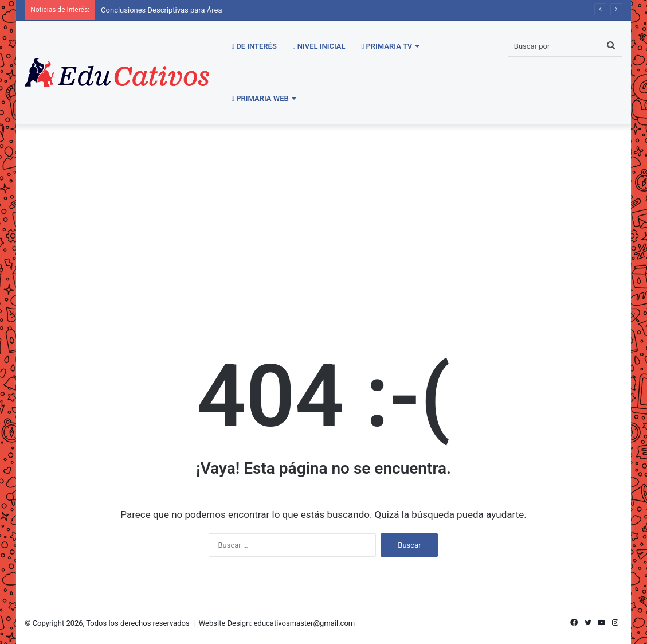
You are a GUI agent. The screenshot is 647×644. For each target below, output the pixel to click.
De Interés (254, 46)
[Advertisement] (323, 222)
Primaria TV (387, 46)
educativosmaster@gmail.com (305, 623)
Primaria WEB (260, 98)
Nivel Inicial (319, 46)
